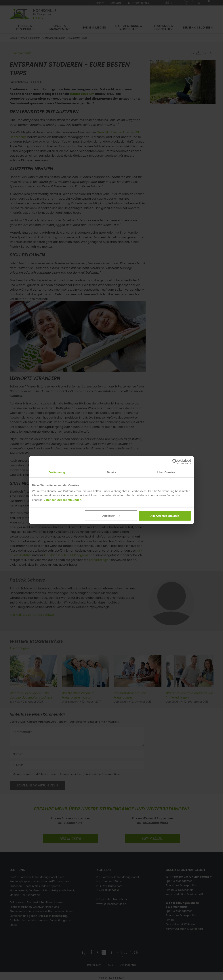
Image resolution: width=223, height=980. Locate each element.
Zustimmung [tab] (57, 472)
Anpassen (111, 515)
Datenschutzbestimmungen (62, 500)
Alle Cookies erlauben (165, 515)
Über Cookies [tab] (166, 472)
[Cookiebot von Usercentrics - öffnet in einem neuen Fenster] (175, 462)
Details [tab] (112, 472)
